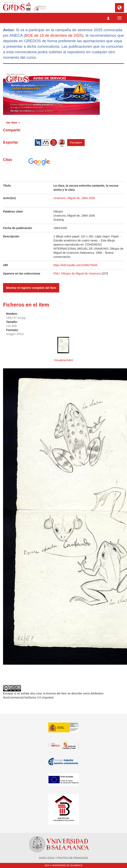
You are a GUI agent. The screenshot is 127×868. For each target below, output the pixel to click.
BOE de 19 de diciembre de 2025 (54, 35)
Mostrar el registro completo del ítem (31, 288)
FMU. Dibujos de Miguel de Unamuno (77, 273)
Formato (76, 143)
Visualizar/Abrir (63, 360)
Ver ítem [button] (13, 123)
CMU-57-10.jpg (16, 318)
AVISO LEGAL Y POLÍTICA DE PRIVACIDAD (63, 858)
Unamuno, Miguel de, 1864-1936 (74, 198)
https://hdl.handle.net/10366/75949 (76, 265)
